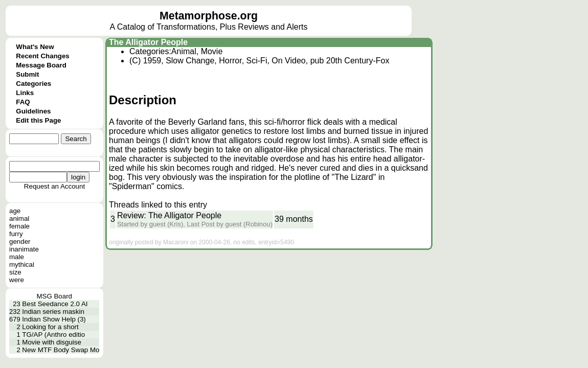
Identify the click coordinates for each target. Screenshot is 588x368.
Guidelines (33, 111)
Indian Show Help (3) (54, 319)
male (17, 257)
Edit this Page (38, 120)
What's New (35, 47)
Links (25, 93)
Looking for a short (50, 327)
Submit (27, 74)
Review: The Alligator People (169, 215)
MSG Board (54, 296)
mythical (22, 264)
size (15, 272)
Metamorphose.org (209, 16)
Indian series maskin (53, 312)
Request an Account (54, 186)
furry (16, 234)
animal (19, 218)
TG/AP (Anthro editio (53, 335)
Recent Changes (42, 56)
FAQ (23, 102)
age (15, 211)
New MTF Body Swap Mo (61, 350)
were (17, 280)
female (19, 226)
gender (20, 241)
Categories (33, 84)
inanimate (24, 249)
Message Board (41, 65)
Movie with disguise (52, 342)
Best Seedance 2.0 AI (55, 304)
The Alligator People (148, 42)
